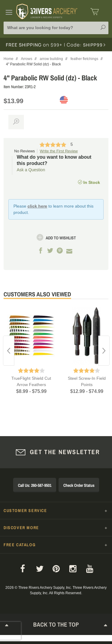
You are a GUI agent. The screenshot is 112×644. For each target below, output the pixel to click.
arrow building (51, 59)
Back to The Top (56, 626)
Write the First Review (59, 151)
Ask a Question (31, 170)
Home (9, 59)
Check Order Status (79, 485)
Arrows (27, 59)
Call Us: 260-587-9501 (35, 485)
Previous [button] (9, 351)
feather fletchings (84, 59)
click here (37, 206)
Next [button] (104, 351)
